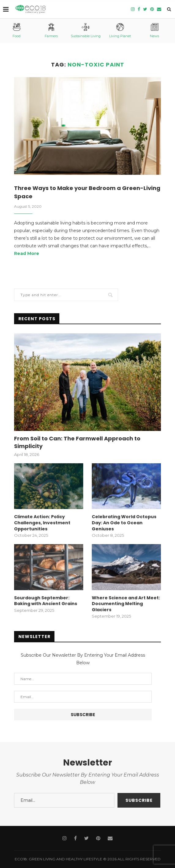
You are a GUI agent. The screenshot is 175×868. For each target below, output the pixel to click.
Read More (27, 253)
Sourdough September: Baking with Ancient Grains (46, 601)
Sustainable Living (86, 31)
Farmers (51, 31)
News (155, 31)
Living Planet (120, 31)
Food (17, 31)
